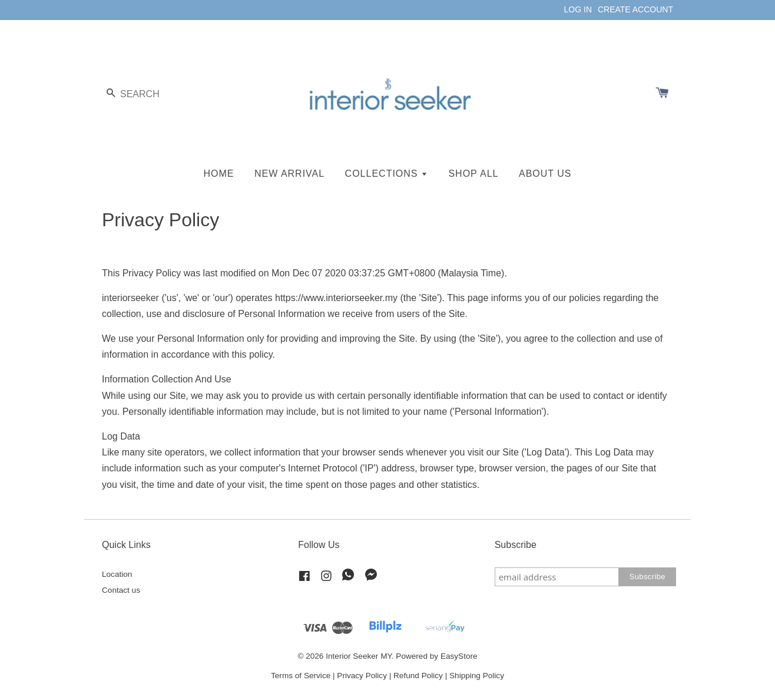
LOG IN (578, 9)
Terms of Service (301, 676)
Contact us (121, 590)
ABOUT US (545, 174)
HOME (219, 174)
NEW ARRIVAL (289, 174)
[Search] (137, 94)
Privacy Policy (362, 676)
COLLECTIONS (387, 174)
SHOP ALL (473, 174)
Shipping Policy (477, 676)
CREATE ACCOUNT (635, 9)
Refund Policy (418, 676)
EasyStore (459, 656)
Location (117, 574)
